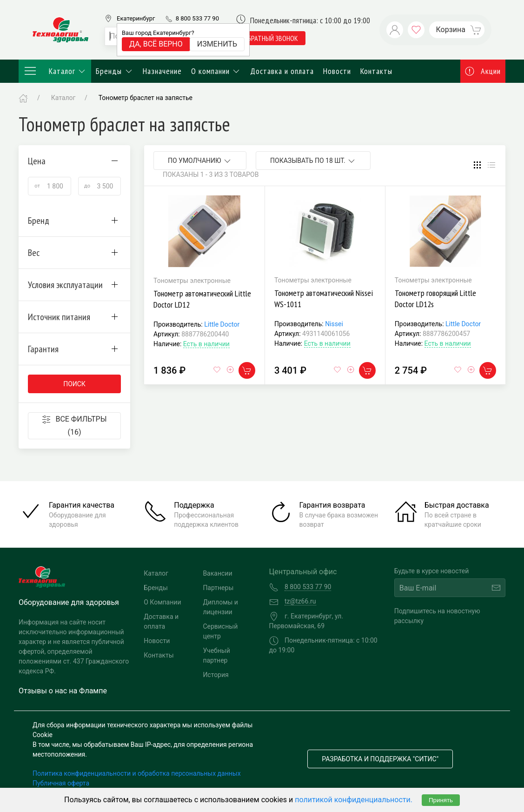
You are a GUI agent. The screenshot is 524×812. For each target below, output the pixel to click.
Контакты (376, 71)
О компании (216, 71)
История (216, 675)
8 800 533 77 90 (197, 18)
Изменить (217, 44)
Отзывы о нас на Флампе (63, 691)
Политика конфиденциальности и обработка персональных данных (137, 773)
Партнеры (218, 588)
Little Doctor (222, 324)
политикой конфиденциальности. (354, 800)
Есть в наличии (206, 344)
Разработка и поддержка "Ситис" (380, 759)
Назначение (162, 71)
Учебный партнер (216, 655)
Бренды (115, 71)
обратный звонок (271, 38)
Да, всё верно (156, 44)
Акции (483, 71)
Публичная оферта (61, 783)
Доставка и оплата (282, 71)
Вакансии (217, 573)
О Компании (162, 602)
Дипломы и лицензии (220, 607)
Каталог (55, 71)
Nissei (334, 324)
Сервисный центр (220, 631)
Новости (337, 71)
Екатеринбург (136, 18)
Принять (441, 800)
